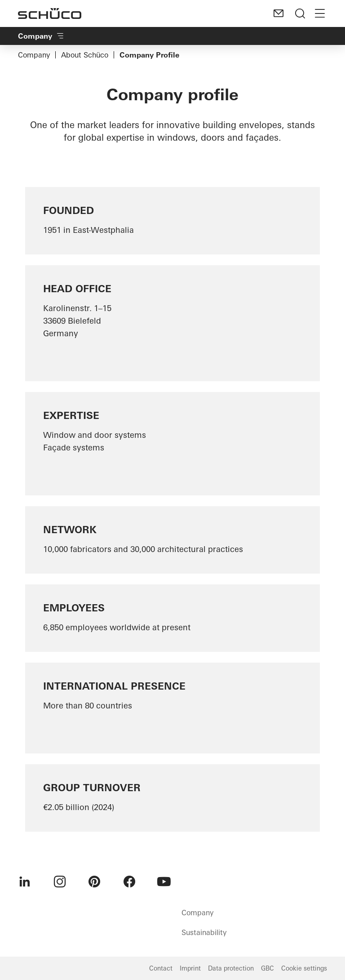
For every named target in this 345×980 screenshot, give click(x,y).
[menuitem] (25, 882)
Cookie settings (304, 968)
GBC (268, 968)
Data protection (231, 968)
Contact (161, 968)
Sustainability (204, 932)
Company (34, 55)
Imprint (190, 968)
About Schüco (85, 55)
